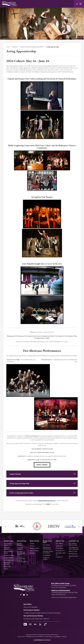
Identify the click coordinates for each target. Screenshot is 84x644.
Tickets (32, 544)
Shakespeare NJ (9, 4)
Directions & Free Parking (47, 548)
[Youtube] (24, 595)
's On (8, 541)
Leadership (59, 546)
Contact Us (59, 557)
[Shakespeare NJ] (24, 588)
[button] (81, 4)
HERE (48, 504)
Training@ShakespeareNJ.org (46, 501)
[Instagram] (27, 595)
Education (15, 47)
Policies (32, 553)
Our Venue (46, 545)
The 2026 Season (7, 548)
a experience (42, 640)
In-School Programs (20, 548)
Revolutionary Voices (8, 552)
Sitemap (64, 637)
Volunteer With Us (61, 554)
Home (8, 47)
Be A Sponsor (73, 554)
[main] (42, 257)
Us (60, 541)
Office (34, 541)
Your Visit (47, 542)
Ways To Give (73, 551)
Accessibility (47, 555)
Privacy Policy (49, 637)
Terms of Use (21, 637)
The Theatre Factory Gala (8, 544)
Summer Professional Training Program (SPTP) (32, 47)
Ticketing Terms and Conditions (35, 637)
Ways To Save (34, 551)
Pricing (32, 546)
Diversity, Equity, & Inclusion (48, 552)
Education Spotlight (7, 563)
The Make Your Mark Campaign (74, 548)
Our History (59, 544)
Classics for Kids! (9, 555)
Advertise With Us (73, 557)
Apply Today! (42, 465)
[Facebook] (21, 595)
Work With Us (60, 551)
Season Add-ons (9, 558)
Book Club (7, 566)
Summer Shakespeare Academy (21, 553)
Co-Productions (9, 560)
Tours (6, 569)
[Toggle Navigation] (77, 4)
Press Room (59, 548)
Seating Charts (34, 548)
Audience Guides (46, 558)
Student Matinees (20, 544)
